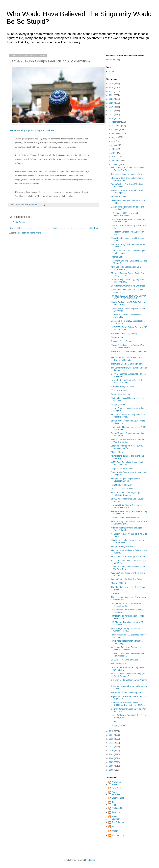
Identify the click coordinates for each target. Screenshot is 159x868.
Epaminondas (118, 798)
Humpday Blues (118, 404)
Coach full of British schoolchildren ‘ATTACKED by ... (126, 605)
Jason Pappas (115, 803)
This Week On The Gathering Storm (127, 364)
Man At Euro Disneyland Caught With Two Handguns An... (127, 346)
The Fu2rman (118, 822)
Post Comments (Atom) (31, 233)
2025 (112, 84)
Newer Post (15, 228)
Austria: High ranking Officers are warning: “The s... (126, 630)
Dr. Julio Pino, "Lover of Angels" (125, 660)
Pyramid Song (117, 257)
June (114, 145)
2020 (112, 103)
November (116, 126)
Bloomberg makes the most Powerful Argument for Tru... (127, 447)
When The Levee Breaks (122, 489)
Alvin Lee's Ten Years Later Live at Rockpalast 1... (126, 268)
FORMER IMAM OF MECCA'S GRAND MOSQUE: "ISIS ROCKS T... (128, 297)
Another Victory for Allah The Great (126, 579)
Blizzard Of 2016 (118, 583)
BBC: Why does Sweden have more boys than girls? (127, 179)
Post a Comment (20, 222)
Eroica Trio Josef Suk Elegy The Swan (128, 557)
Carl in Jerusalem (116, 793)
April (114, 153)
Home (54, 228)
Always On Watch (117, 783)
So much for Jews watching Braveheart (128, 286)
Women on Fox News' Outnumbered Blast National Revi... (127, 648)
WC (113, 827)
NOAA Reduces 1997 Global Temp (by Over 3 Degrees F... (128, 675)
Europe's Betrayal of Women (124, 547)
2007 (112, 762)
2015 (112, 731)
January (115, 164)
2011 (112, 747)
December (116, 122)
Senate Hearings (113, 60)
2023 (112, 91)
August (115, 137)
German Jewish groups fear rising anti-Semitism (31, 130)
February (116, 161)
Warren (115, 831)
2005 (112, 770)
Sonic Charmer (116, 818)
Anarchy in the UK (119, 197)
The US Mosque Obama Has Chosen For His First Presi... (127, 169)
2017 (112, 115)
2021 (112, 99)
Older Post (93, 228)
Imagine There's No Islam (122, 469)
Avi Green (116, 788)
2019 (112, 107)
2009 (112, 754)
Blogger (91, 860)
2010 (112, 751)
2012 (112, 743)
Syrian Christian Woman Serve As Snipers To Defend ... (126, 359)
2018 (112, 111)
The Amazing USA (119, 664)
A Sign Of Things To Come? (123, 387)
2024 (112, 87)
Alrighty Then (117, 452)
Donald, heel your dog (121, 394)
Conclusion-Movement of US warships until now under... (128, 221)
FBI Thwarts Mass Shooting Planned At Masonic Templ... (128, 416)
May (114, 149)
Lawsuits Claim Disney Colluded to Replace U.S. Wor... (126, 506)
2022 (112, 95)
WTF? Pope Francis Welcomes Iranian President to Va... (128, 463)
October (115, 130)
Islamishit (115, 593)
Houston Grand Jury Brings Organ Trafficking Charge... (126, 494)
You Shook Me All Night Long (124, 334)
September (117, 133)
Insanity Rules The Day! (121, 485)
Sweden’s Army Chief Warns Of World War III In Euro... (128, 441)
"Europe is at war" (119, 390)
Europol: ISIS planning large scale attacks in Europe (126, 480)
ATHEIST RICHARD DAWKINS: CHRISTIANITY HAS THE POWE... (128, 704)
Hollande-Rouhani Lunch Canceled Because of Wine (126, 381)
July (114, 141)
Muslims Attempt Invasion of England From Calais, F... (127, 529)
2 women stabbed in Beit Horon (125, 518)
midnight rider (118, 835)
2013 (112, 739)
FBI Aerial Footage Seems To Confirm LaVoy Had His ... (128, 274)
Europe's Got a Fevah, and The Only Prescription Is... (127, 185)
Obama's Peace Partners (122, 341)
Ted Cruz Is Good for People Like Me (127, 174)
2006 (112, 766)
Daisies (114, 721)
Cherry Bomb (117, 337)
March (115, 157)
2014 (112, 735)
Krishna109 (117, 808)
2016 (112, 118)
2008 (112, 758)
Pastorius (116, 812)
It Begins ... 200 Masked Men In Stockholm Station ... (125, 214)
